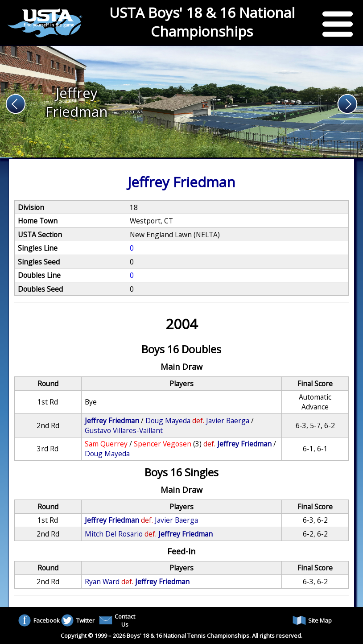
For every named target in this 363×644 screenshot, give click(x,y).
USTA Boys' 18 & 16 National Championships (202, 22)
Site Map (312, 620)
